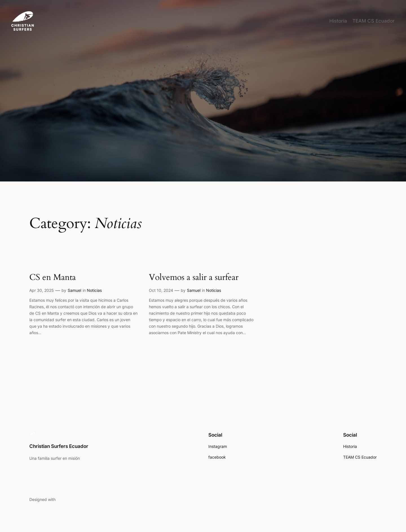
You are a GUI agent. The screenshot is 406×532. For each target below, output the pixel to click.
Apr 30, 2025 (42, 290)
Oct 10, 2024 (161, 290)
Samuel (74, 290)
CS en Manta (53, 278)
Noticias (94, 290)
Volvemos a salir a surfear (194, 278)
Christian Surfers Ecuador (59, 446)
